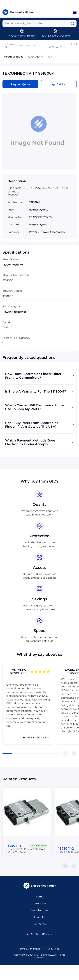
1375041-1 (14, 846)
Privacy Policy (53, 949)
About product (13, 59)
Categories (40, 903)
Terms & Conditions (29, 949)
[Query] (39, 23)
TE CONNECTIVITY (57, 45)
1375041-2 (66, 848)
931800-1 (75, 45)
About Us (40, 917)
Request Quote (20, 84)
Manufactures (40, 910)
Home (39, 897)
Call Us (59, 84)
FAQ (49, 57)
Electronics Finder (9, 45)
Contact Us (39, 924)
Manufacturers (28, 45)
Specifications (35, 57)
